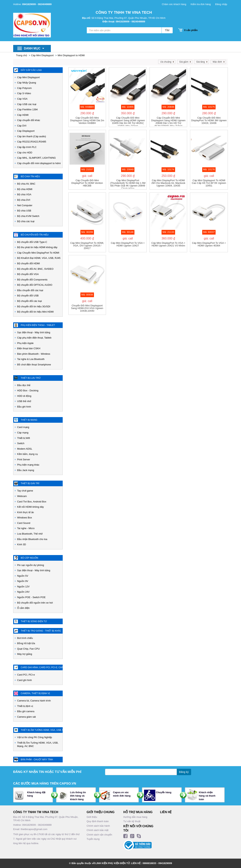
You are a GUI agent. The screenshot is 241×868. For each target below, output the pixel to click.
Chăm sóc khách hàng (174, 4)
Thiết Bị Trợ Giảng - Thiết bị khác (41, 631)
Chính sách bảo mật (98, 830)
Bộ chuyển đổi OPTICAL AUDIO (35, 285)
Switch (21, 443)
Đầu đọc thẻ (24, 385)
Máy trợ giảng (25, 654)
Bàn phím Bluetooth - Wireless (34, 354)
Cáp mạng (23, 433)
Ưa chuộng (166, 62)
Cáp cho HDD (25, 153)
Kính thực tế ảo (26, 512)
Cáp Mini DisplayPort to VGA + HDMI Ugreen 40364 (209, 244)
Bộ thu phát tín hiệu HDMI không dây (37, 247)
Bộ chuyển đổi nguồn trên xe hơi (35, 603)
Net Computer (25, 205)
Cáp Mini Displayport (42, 55)
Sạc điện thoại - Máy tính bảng (34, 332)
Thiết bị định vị (25, 706)
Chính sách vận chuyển (99, 835)
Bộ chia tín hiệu (30, 176)
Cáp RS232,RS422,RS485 (32, 142)
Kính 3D (22, 544)
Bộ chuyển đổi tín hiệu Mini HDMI (35, 312)
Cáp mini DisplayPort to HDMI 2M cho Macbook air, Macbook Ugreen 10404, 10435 (168, 183)
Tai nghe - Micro (26, 528)
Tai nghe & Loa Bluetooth (31, 359)
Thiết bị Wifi (24, 438)
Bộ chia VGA (24, 194)
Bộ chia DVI (24, 200)
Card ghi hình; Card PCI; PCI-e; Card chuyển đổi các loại (42, 667)
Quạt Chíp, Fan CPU (28, 649)
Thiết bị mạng (29, 420)
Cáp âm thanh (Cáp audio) (32, 136)
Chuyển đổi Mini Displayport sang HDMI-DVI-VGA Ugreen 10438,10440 (87, 308)
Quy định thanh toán (98, 821)
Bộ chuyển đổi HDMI (29, 263)
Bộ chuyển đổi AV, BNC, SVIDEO (35, 269)
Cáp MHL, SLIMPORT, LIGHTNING (36, 158)
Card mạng (23, 427)
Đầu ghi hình (24, 407)
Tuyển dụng (93, 839)
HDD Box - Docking (28, 390)
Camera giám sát (26, 717)
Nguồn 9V (23, 581)
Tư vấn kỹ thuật (132, 821)
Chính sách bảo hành (98, 826)
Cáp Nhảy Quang (27, 83)
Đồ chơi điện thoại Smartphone (34, 365)
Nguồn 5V (23, 576)
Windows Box (25, 518)
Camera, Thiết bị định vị (35, 693)
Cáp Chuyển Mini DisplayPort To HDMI (38, 253)
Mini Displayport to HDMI (71, 55)
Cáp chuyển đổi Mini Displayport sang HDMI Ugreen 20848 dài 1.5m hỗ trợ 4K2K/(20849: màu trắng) (168, 121)
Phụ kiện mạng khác (28, 465)
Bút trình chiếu (25, 638)
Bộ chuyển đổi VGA (28, 274)
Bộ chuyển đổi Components (32, 280)
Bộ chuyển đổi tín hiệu (35, 235)
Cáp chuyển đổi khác (29, 120)
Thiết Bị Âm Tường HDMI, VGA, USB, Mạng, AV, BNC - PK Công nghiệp (42, 730)
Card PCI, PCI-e (26, 675)
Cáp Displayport (26, 131)
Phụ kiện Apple (25, 343)
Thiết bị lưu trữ (31, 378)
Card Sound (24, 523)
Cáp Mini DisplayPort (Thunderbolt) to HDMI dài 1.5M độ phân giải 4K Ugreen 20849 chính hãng (128, 184)
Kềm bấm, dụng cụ (27, 454)
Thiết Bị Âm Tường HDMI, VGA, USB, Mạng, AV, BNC (38, 745)
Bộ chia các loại (26, 221)
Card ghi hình (24, 680)
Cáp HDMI (23, 115)
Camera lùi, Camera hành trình (34, 701)
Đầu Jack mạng (26, 470)
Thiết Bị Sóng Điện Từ (34, 621)
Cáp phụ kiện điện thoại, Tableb (34, 338)
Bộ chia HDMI (25, 189)
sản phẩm (190, 30)
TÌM (167, 30)
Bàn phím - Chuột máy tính (37, 760)
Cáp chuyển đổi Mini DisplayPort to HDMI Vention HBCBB (87, 183)
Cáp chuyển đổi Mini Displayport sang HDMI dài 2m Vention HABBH (87, 121)
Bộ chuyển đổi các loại (29, 301)
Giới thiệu (92, 817)
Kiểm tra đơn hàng (201, 4)
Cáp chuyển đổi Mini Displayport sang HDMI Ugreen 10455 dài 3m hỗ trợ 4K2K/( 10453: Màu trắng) (128, 121)
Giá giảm (184, 62)
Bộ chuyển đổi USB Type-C (32, 242)
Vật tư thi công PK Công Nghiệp (35, 737)
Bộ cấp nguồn (29, 558)
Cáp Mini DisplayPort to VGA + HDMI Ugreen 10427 (128, 244)
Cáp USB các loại (27, 104)
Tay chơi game (25, 491)
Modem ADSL (25, 449)
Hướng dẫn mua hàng (135, 817)
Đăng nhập (221, 4)
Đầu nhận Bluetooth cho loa (32, 539)
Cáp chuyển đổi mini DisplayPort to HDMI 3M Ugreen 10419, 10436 (209, 121)
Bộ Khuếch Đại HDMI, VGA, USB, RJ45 (39, 258)
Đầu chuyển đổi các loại (30, 290)
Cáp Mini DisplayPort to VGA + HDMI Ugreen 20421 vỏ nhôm (168, 244)
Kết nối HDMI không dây (30, 507)
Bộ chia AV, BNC (26, 184)
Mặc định (217, 62)
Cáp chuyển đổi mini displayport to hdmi (39, 163)
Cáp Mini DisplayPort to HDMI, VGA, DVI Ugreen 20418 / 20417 (87, 246)
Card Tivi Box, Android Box (32, 502)
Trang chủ (22, 55)
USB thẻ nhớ (24, 401)
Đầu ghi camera (26, 711)
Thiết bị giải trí (30, 483)
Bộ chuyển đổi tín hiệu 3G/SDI (34, 306)
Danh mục (34, 48)
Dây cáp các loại (31, 70)
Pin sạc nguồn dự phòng (31, 565)
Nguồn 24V (23, 592)
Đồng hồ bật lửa (26, 643)
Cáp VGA (22, 99)
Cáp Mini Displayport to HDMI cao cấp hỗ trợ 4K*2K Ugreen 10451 (209, 183)
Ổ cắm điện (23, 608)
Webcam (22, 496)
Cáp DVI (22, 126)
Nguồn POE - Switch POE (31, 597)
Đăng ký (184, 772)
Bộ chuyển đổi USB (28, 296)
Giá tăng (200, 62)
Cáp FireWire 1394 (27, 109)
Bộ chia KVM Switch (28, 216)
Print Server (24, 459)
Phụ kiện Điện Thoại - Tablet (38, 325)
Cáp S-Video (24, 93)
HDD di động (24, 396)
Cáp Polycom (24, 88)
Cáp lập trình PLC (27, 147)
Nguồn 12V (23, 587)
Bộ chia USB (24, 211)
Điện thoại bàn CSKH (29, 348)
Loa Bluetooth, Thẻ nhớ (30, 534)
